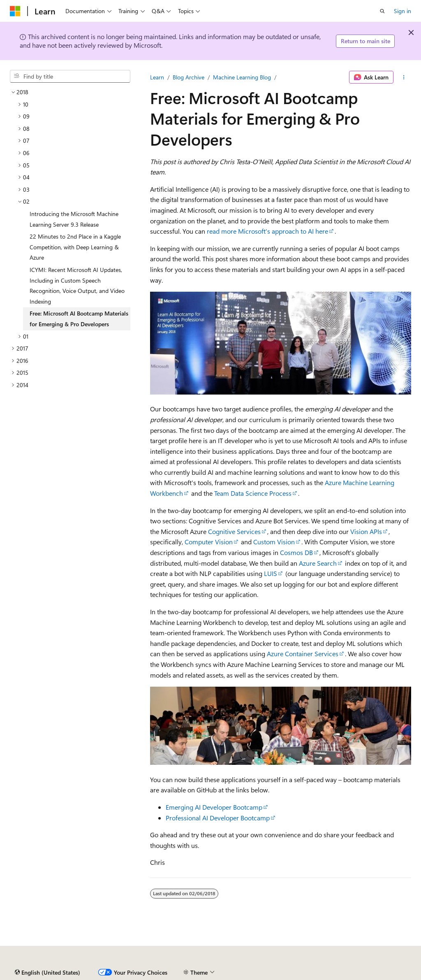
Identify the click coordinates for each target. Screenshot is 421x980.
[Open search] (382, 11)
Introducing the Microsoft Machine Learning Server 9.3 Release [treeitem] (74, 219)
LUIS (271, 573)
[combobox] (70, 77)
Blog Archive (189, 77)
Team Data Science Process (253, 493)
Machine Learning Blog (242, 77)
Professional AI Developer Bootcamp (218, 818)
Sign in (402, 11)
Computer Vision (209, 542)
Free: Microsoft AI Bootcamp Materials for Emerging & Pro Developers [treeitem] (79, 319)
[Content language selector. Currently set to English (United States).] (47, 973)
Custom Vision (274, 542)
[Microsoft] (15, 11)
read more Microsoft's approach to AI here (267, 231)
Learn (157, 77)
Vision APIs (366, 531)
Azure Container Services (303, 654)
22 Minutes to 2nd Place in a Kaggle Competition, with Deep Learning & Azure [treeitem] (75, 247)
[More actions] (404, 77)
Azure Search (318, 563)
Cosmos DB (296, 552)
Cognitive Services (234, 531)
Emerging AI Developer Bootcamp (214, 807)
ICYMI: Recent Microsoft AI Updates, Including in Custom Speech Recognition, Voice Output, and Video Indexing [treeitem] (77, 286)
